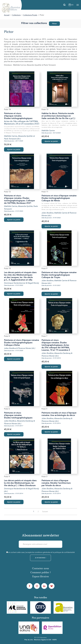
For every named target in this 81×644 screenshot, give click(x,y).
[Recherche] (64, 5)
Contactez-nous (40, 568)
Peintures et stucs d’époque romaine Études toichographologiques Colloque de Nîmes (59, 198)
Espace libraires (41, 576)
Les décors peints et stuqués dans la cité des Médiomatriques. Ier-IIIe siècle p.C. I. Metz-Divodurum (20, 483)
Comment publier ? (41, 572)
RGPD (55, 640)
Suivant (45, 512)
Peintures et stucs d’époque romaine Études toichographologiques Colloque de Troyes (59, 275)
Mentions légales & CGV (43, 640)
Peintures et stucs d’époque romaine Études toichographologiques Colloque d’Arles (22, 343)
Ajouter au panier (14, 150)
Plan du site (29, 640)
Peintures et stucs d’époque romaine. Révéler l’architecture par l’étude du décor (56, 483)
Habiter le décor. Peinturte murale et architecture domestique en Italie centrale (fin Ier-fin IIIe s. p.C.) (58, 116)
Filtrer (54, 24)
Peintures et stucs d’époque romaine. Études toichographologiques (18, 116)
